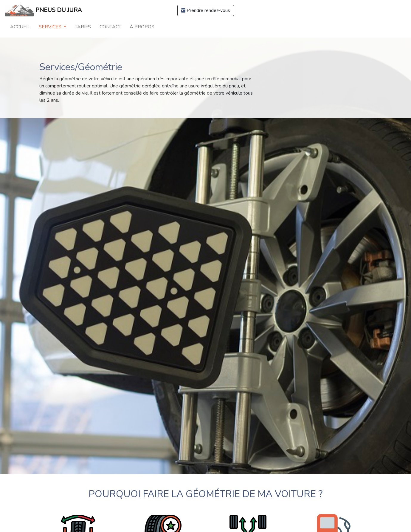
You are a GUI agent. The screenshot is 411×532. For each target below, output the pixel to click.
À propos (142, 27)
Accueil (20, 27)
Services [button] (51, 27)
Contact (110, 27)
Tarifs (83, 27)
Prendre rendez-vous (206, 10)
